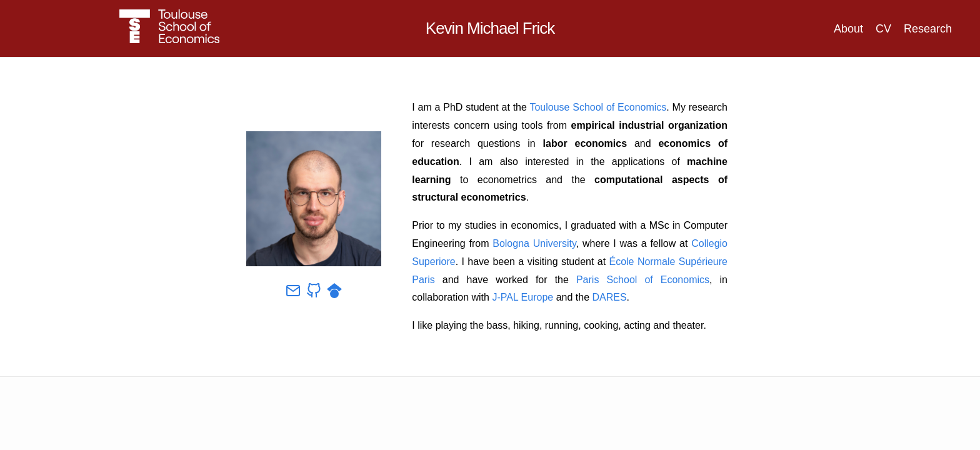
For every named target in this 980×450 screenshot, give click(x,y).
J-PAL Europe (522, 297)
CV (883, 29)
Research (928, 29)
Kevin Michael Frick (490, 28)
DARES (609, 297)
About (848, 29)
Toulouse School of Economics (598, 107)
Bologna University (534, 243)
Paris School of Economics (643, 280)
